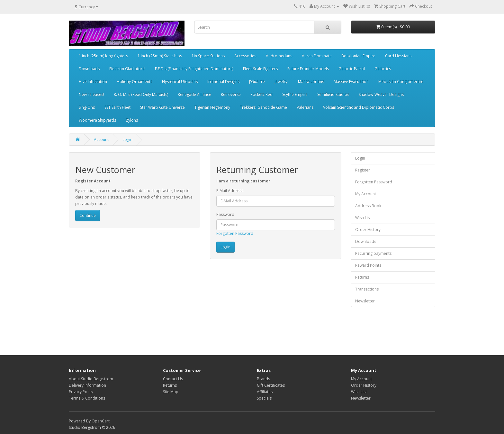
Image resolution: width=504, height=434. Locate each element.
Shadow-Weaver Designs (381, 94)
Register (363, 170)
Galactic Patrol (352, 69)
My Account (366, 194)
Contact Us (173, 379)
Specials (264, 398)
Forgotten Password (235, 233)
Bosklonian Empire (358, 56)
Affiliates (265, 392)
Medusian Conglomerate (401, 82)
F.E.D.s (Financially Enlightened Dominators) (194, 69)
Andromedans (279, 56)
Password (225, 214)
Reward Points (368, 265)
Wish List (363, 218)
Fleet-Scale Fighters (260, 69)
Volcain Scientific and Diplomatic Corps (359, 107)
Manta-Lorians (311, 82)
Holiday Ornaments (135, 82)
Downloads (89, 69)
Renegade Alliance (194, 94)
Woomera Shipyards (97, 120)
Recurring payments (373, 253)
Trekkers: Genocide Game (263, 107)
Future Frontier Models (308, 69)
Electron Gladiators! (127, 69)
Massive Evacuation (351, 82)
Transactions (367, 289)
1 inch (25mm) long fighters (103, 56)
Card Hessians (398, 56)
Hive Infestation (93, 82)
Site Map (171, 392)
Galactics (383, 69)
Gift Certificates (271, 385)
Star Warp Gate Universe (162, 107)
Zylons (132, 120)
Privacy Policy (81, 392)
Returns (362, 277)
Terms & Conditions (87, 398)
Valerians (305, 107)
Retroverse (231, 94)
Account (101, 139)
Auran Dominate (317, 56)
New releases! (91, 94)
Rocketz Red (261, 94)
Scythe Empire (295, 94)
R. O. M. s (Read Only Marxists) (141, 94)
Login (127, 139)
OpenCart (101, 421)
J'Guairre (257, 82)
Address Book (368, 206)
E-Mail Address (230, 191)
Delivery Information (87, 385)
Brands (263, 379)
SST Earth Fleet (117, 107)
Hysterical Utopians (180, 82)
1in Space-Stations (208, 56)
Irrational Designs (223, 82)
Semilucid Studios (333, 94)
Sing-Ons (87, 107)
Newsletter (365, 301)
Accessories (245, 56)
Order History (368, 230)
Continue (88, 215)
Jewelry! (281, 82)
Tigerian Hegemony (212, 107)
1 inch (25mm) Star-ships (160, 56)
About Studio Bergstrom (91, 379)
